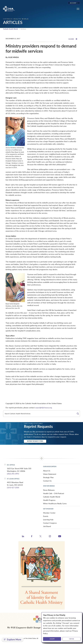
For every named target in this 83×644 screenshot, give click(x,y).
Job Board (47, 526)
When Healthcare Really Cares (55, 503)
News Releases (49, 490)
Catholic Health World (10, 29)
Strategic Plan (48, 477)
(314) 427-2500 (13, 488)
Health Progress (49, 500)
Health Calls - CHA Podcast (54, 493)
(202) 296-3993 (13, 474)
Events (46, 516)
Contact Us (47, 481)
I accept (52, 639)
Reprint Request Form (35, 441)
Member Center (49, 513)
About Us (47, 471)
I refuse (72, 639)
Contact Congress (50, 523)
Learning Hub (48, 520)
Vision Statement (50, 474)
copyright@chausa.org (43, 408)
